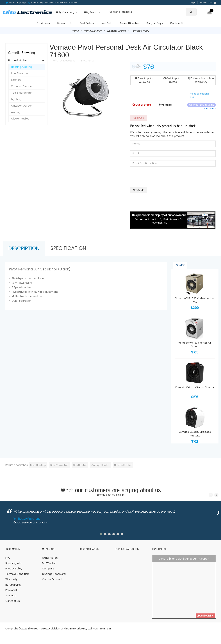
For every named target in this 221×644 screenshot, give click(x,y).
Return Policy (13, 585)
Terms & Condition (17, 574)
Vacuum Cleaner (22, 86)
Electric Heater (127, 466)
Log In (193, 3)
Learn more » (209, 109)
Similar (180, 266)
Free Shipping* (17, 3)
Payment (11, 590)
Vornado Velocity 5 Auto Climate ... (195, 389)
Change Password (54, 574)
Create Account (52, 580)
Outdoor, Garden (22, 106)
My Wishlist (49, 563)
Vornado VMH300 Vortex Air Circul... (195, 345)
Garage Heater (104, 466)
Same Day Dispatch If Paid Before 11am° (54, 3)
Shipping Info (13, 563)
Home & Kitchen (93, 31)
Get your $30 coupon (201, 105)
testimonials (118, 495)
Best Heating (38, 466)
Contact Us (205, 3)
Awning (16, 112)
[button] (122, 73)
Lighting (16, 99)
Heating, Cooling (118, 31)
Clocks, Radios (20, 119)
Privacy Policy (14, 569)
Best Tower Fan (61, 466)
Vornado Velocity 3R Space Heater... (195, 433)
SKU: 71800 (87, 61)
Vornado (166, 105)
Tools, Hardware (21, 93)
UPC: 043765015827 (65, 61)
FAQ (8, 558)
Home (74, 31)
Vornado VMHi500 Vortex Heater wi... (195, 300)
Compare (48, 569)
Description (24, 249)
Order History (50, 558)
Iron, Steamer (20, 73)
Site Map (11, 596)
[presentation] (158, 177)
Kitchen (16, 80)
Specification (68, 249)
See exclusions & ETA (201, 95)
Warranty (11, 580)
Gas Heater (82, 466)
